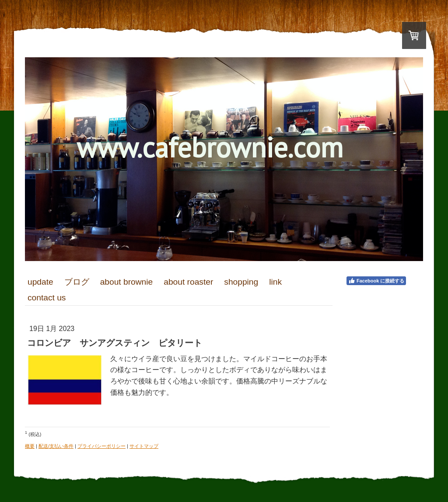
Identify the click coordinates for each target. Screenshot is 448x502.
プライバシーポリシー (101, 446)
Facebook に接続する (376, 281)
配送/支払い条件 (56, 446)
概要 (30, 446)
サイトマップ (144, 446)
